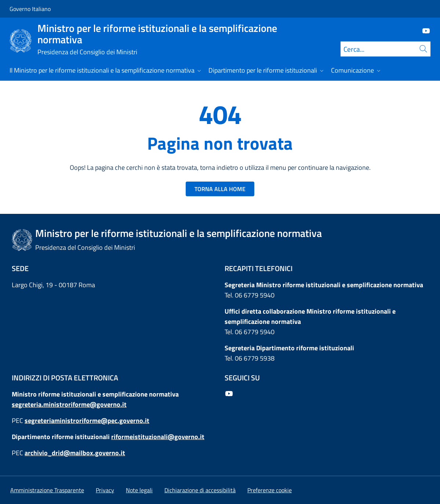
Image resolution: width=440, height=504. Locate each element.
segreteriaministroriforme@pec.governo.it (87, 421)
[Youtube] (423, 30)
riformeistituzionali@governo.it (158, 437)
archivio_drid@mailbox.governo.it (75, 453)
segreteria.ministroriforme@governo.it (69, 404)
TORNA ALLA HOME (220, 189)
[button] (270, 490)
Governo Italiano (30, 9)
